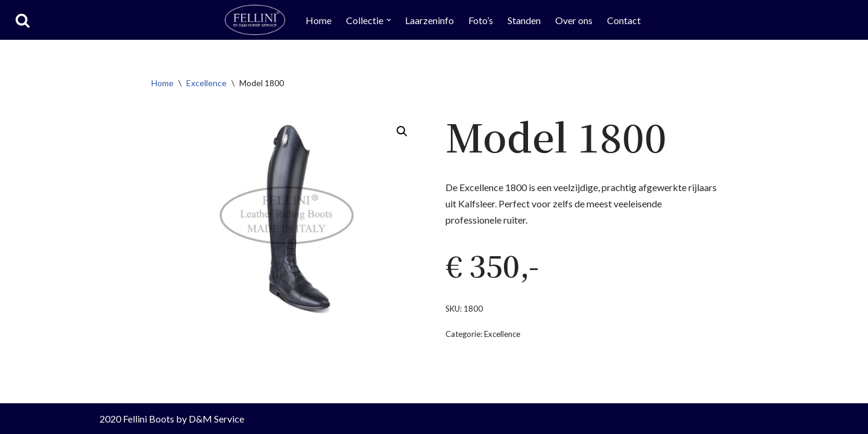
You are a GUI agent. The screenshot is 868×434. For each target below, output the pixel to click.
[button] (389, 20)
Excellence (206, 83)
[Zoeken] (23, 20)
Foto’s (481, 20)
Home (319, 20)
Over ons (574, 20)
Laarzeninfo (430, 20)
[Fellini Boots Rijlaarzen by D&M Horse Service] (255, 20)
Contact (624, 20)
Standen (525, 20)
